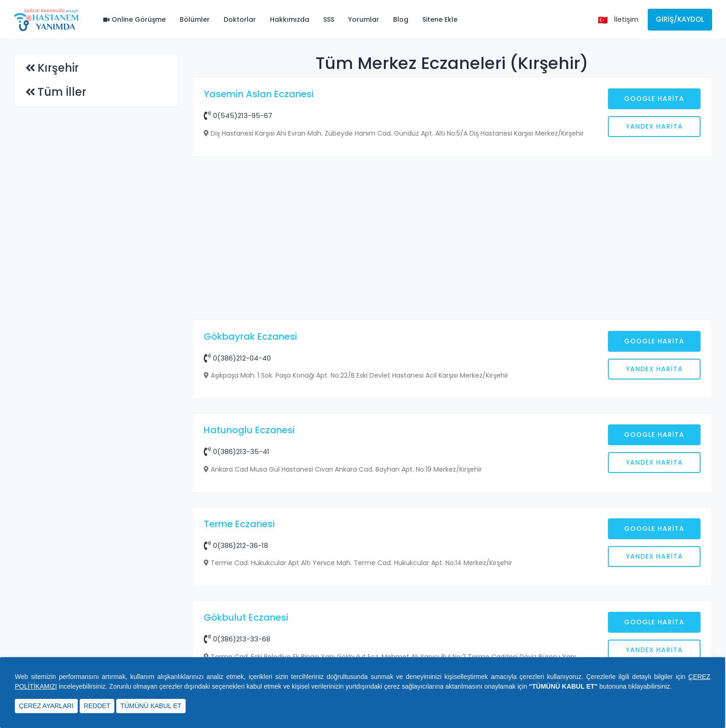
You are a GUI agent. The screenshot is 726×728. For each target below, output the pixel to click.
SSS (329, 19)
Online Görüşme (135, 19)
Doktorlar (240, 19)
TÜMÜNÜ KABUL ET (151, 706)
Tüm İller (62, 92)
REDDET (97, 706)
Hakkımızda (290, 19)
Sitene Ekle (440, 19)
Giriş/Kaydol (680, 19)
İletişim (626, 19)
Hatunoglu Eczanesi (249, 430)
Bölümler (195, 19)
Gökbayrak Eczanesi (250, 336)
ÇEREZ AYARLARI (46, 706)
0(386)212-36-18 (236, 545)
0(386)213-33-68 (237, 639)
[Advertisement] (452, 239)
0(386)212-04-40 (237, 358)
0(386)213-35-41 (237, 451)
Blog (401, 19)
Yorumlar (364, 19)
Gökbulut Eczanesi (246, 617)
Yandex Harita (654, 126)
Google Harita (654, 99)
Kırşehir (58, 68)
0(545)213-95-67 (238, 115)
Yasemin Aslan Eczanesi (259, 94)
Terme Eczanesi (239, 524)
